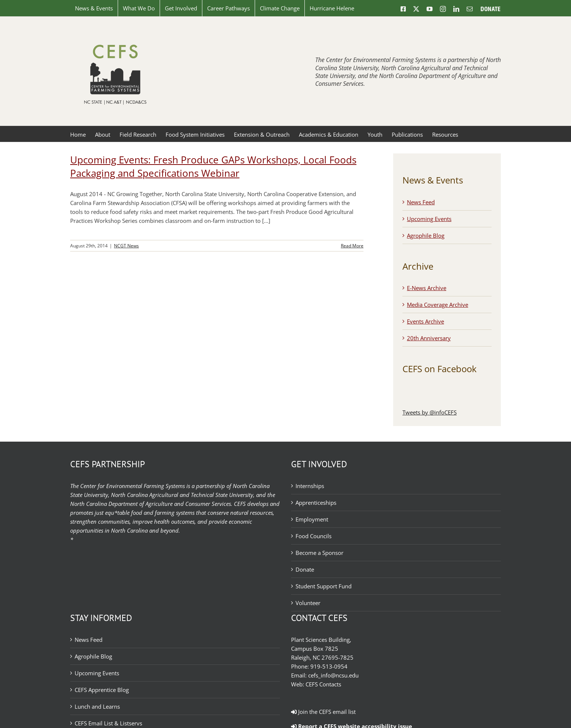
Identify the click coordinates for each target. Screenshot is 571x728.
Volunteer (308, 603)
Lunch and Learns (97, 706)
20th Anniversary (429, 338)
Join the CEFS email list (323, 712)
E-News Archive (427, 288)
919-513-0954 (329, 666)
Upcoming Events (429, 219)
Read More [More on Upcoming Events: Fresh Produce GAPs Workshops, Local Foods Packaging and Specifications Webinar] (352, 246)
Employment (312, 519)
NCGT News (126, 246)
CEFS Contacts (323, 684)
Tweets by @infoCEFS (430, 412)
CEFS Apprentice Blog (102, 690)
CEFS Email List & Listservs (108, 723)
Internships (310, 486)
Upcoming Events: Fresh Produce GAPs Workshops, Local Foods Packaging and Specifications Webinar (213, 166)
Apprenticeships (316, 503)
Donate (305, 569)
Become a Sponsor (319, 553)
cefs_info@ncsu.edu (333, 675)
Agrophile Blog (426, 235)
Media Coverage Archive (438, 305)
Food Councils (314, 536)
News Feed (421, 202)
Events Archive (425, 321)
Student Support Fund (324, 586)
